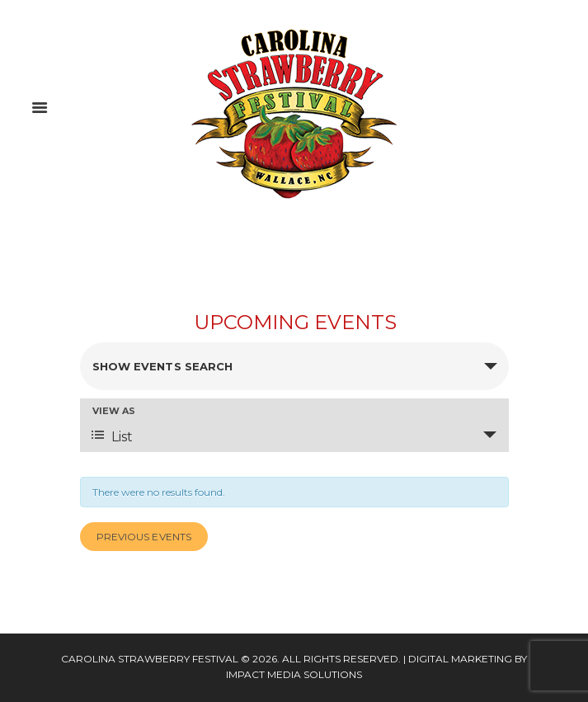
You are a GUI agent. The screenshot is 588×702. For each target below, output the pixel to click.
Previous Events (144, 537)
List (112, 436)
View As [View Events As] (114, 411)
